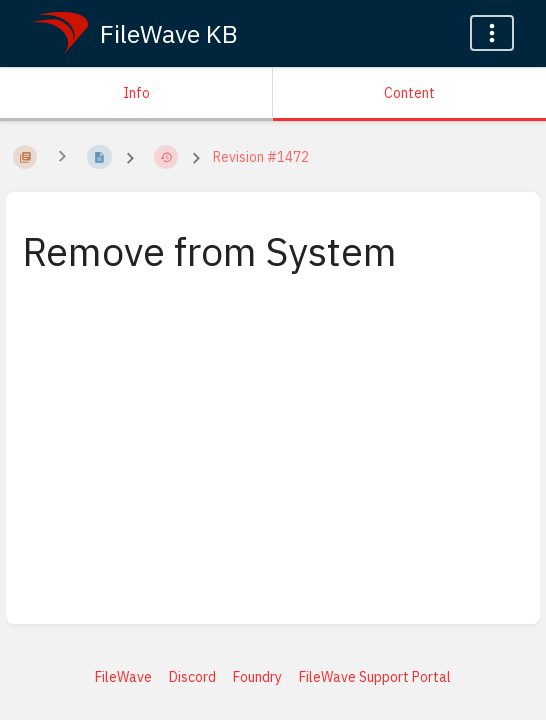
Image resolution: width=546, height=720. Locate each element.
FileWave (123, 677)
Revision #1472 (261, 157)
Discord (192, 677)
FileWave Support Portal (375, 677)
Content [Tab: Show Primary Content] (409, 93)
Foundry (257, 677)
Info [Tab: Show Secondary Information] (136, 93)
